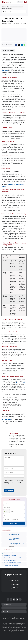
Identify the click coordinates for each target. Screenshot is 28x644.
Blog (8, 7)
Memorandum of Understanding (12, 565)
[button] (8, 50)
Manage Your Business (7, 9)
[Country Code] (6, 511)
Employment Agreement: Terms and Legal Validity (16, 544)
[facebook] (8, 599)
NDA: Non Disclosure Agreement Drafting (14, 558)
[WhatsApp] (24, 45)
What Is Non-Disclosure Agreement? (14, 539)
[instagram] (14, 599)
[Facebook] (16, 45)
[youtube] (17, 599)
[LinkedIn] (22, 45)
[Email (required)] (14, 472)
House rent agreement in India (17, 351)
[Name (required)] (14, 469)
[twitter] (11, 599)
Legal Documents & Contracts (16, 7)
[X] (19, 45)
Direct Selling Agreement (10, 555)
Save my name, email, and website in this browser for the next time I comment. (14, 482)
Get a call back (14, 523)
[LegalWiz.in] (6, 1)
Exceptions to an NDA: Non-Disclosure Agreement (15, 534)
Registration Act (20, 383)
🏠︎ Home (4, 7)
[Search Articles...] (14, 12)
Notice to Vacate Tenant (10, 553)
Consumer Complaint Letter (10, 560)
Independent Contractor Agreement (13, 563)
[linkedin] (20, 599)
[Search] (3, 12)
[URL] (14, 476)
